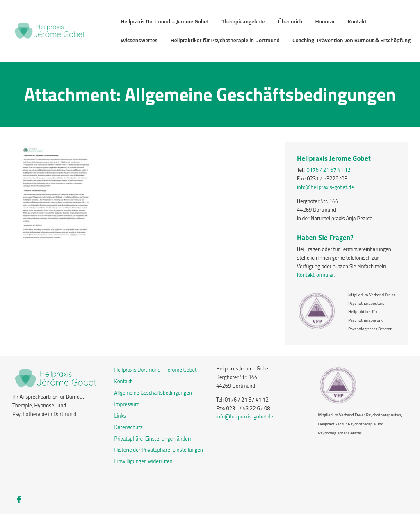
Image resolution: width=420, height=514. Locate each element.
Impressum (127, 404)
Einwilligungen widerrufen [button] (144, 461)
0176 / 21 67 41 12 (329, 170)
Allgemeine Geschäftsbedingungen (153, 393)
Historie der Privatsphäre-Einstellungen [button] (159, 450)
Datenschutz (129, 427)
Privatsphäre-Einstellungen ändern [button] (154, 439)
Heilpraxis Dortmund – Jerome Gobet (156, 370)
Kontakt (123, 381)
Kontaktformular (315, 275)
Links (120, 416)
